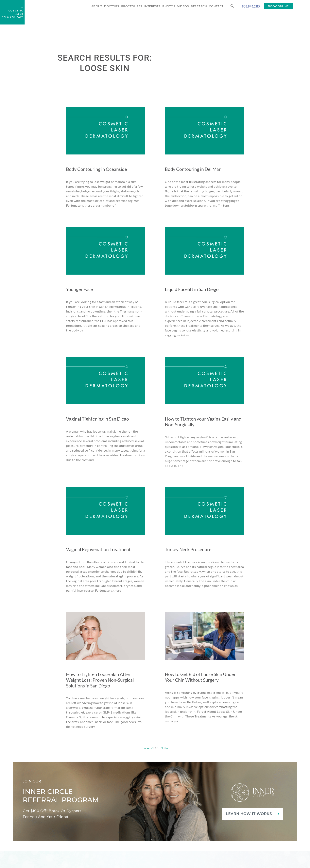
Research (199, 6)
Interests (152, 6)
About (97, 6)
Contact (216, 6)
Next (166, 669)
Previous (146, 669)
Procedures (132, 6)
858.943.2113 (251, 6)
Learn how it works (249, 734)
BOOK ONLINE (278, 6)
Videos (183, 6)
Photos (169, 6)
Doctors (112, 6)
